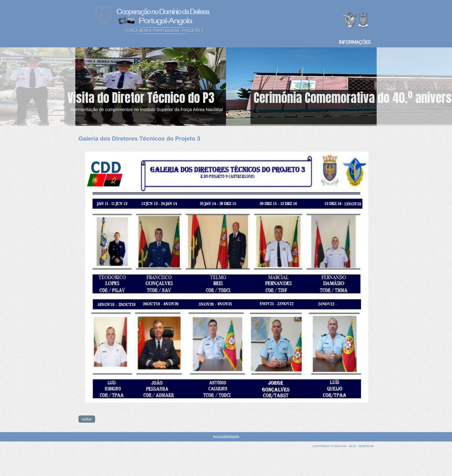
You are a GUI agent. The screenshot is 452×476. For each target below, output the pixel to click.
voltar (87, 419)
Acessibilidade (226, 437)
